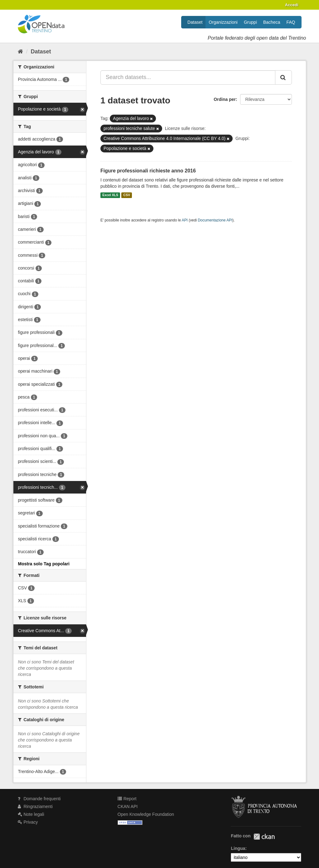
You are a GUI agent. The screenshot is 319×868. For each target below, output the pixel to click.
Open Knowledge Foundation (146, 814)
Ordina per (225, 99)
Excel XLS (110, 195)
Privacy (28, 822)
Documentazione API (215, 220)
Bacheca (272, 22)
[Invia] (283, 77)
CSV (127, 195)
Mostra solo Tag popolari (44, 564)
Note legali (31, 814)
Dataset (195, 22)
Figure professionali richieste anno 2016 (148, 171)
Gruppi (250, 22)
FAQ (291, 22)
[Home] (20, 52)
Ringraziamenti (35, 806)
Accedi (292, 5)
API (185, 220)
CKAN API (128, 806)
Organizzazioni (223, 22)
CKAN (264, 837)
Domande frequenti (39, 799)
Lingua (238, 848)
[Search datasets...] (188, 77)
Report (127, 799)
